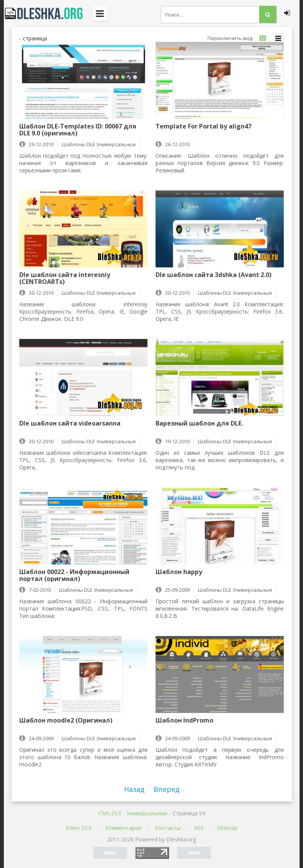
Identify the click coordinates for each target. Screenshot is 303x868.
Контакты (168, 828)
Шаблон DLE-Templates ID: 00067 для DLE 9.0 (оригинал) (78, 130)
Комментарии (123, 828)
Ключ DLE (79, 828)
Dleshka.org (48, 13)
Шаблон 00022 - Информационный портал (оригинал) (74, 575)
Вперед (167, 789)
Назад (134, 789)
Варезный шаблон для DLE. (199, 424)
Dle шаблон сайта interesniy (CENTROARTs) (65, 278)
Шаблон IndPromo (184, 721)
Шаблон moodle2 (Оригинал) (66, 721)
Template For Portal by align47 (203, 127)
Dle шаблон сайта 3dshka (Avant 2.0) (213, 275)
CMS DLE (110, 813)
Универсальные (147, 813)
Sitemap (227, 828)
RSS (199, 828)
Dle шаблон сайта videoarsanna (70, 424)
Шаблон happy (179, 572)
